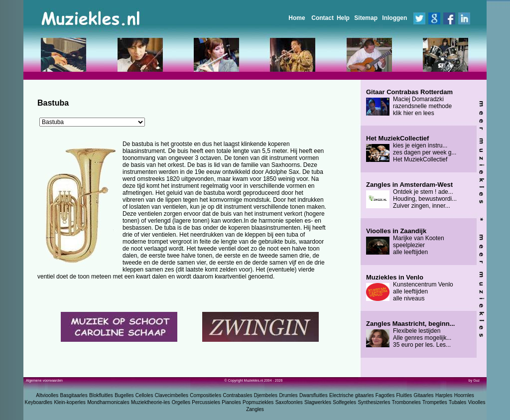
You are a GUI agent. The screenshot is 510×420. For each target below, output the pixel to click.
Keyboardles (39, 402)
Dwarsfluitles (314, 395)
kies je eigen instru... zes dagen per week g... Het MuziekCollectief (411, 149)
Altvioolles (47, 395)
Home (297, 18)
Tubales (457, 402)
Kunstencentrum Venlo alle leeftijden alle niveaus (410, 288)
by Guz (474, 380)
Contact (322, 18)
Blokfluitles (101, 395)
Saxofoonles (289, 402)
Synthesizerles (374, 402)
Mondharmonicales (108, 402)
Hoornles (464, 395)
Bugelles (124, 395)
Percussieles (206, 402)
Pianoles (231, 402)
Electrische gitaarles (351, 395)
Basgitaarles (74, 395)
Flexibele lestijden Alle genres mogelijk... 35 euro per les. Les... (410, 334)
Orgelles (181, 402)
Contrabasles (238, 395)
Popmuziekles (258, 402)
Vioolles (477, 402)
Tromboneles (406, 402)
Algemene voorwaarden (44, 380)
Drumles (288, 395)
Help (343, 18)
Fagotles (385, 395)
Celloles (144, 395)
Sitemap (366, 18)
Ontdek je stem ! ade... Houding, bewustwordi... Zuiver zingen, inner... (411, 195)
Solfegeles (344, 402)
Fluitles (404, 395)
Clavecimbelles (172, 395)
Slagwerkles (318, 402)
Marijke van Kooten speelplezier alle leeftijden (405, 242)
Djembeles (266, 395)
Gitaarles (424, 395)
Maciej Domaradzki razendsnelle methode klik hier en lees (409, 103)
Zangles (255, 409)
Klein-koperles (69, 402)
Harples (444, 395)
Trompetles (435, 402)
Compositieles (205, 395)
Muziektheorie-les (150, 402)
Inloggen (394, 18)
